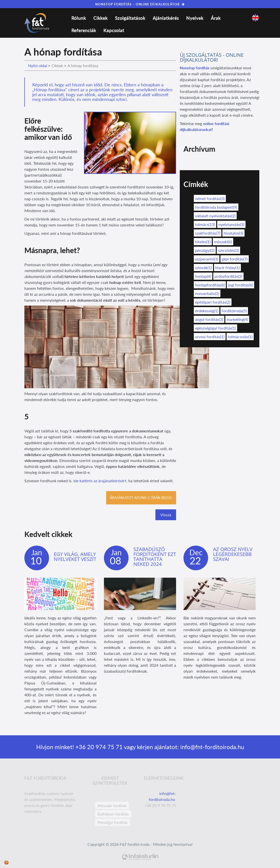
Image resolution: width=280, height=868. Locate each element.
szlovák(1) (203, 268)
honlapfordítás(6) (210, 285)
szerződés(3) (228, 250)
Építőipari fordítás (113, 814)
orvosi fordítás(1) (210, 337)
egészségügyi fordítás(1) (215, 328)
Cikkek (100, 18)
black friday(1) (227, 268)
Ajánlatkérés (166, 18)
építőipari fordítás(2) (213, 302)
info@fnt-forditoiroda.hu (211, 747)
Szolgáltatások (130, 18)
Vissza (166, 515)
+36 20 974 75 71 (98, 747)
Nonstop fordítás (195, 68)
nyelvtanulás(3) (231, 224)
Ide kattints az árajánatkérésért (100, 481)
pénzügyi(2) (205, 250)
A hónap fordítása (83, 65)
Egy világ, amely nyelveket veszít (75, 557)
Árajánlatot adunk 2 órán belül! (141, 498)
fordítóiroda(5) (234, 311)
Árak (216, 18)
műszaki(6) (223, 242)
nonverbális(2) (207, 293)
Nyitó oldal (38, 65)
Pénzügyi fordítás (113, 822)
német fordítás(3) (210, 198)
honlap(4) (203, 276)
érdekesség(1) (207, 311)
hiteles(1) (203, 242)
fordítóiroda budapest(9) (216, 207)
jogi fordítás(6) (240, 285)
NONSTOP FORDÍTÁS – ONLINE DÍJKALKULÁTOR (140, 4)
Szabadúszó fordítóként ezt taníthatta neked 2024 (155, 557)
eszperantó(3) (207, 259)
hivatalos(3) (233, 233)
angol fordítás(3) (209, 319)
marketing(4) (237, 319)
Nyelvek (195, 18)
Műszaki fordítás (112, 805)
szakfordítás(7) (208, 233)
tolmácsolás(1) (240, 337)
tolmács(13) (205, 224)
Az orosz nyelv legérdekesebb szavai (233, 554)
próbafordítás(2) (228, 276)
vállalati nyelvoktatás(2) (215, 216)
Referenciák (84, 30)
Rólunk (79, 18)
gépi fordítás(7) (235, 259)
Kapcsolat (114, 30)
